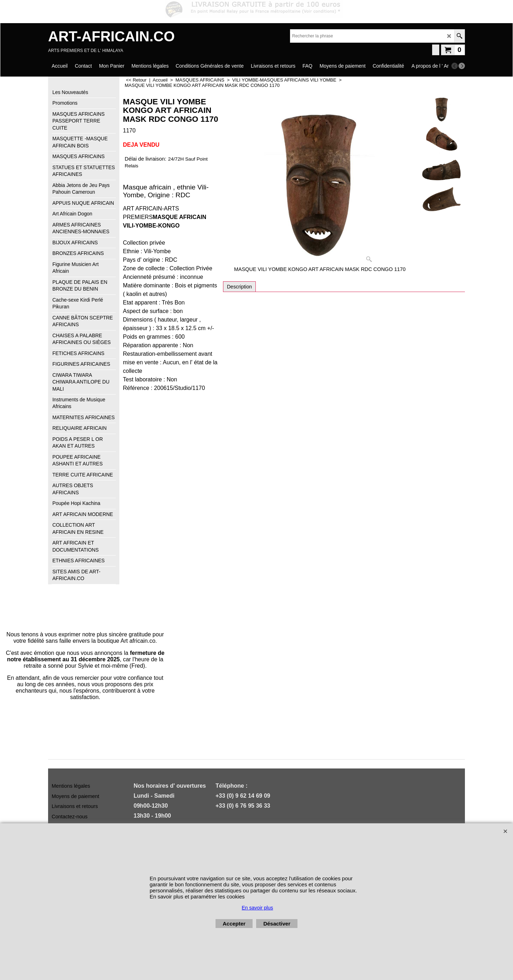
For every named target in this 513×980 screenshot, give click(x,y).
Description (239, 287)
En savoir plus (258, 908)
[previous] (455, 66)
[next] (462, 66)
